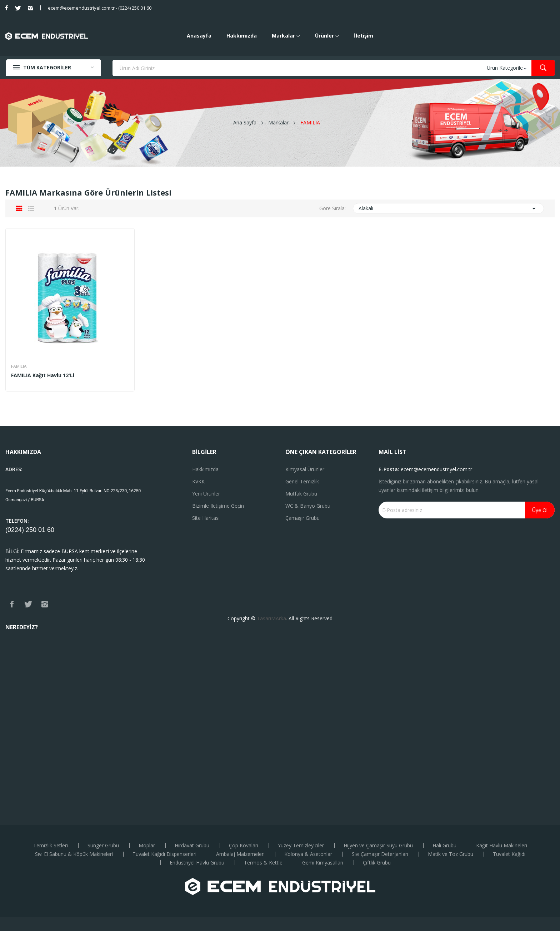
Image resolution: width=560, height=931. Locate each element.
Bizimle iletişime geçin (218, 506)
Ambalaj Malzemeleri (240, 854)
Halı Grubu (444, 846)
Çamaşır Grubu (302, 518)
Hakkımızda (205, 469)
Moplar (147, 846)
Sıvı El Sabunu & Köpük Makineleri (74, 854)
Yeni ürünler (206, 494)
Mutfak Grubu (301, 494)
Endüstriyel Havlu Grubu (197, 863)
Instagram (31, 8)
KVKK (198, 481)
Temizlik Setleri (51, 846)
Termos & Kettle (263, 863)
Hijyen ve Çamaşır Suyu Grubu (378, 846)
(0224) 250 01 (26, 530)
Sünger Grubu (103, 846)
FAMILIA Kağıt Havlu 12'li (43, 375)
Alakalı (449, 208)
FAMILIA (19, 366)
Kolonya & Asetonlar (308, 854)
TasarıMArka (271, 618)
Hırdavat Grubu (192, 846)
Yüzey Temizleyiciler (301, 846)
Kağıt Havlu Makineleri (502, 846)
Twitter (18, 8)
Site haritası (206, 518)
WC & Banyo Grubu (308, 506)
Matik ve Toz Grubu (451, 854)
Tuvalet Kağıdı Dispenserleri (164, 854)
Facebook (7, 8)
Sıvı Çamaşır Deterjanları (380, 854)
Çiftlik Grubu (377, 863)
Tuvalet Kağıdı (509, 854)
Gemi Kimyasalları (323, 863)
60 (51, 530)
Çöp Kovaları (244, 846)
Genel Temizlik (302, 481)
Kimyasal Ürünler (305, 469)
